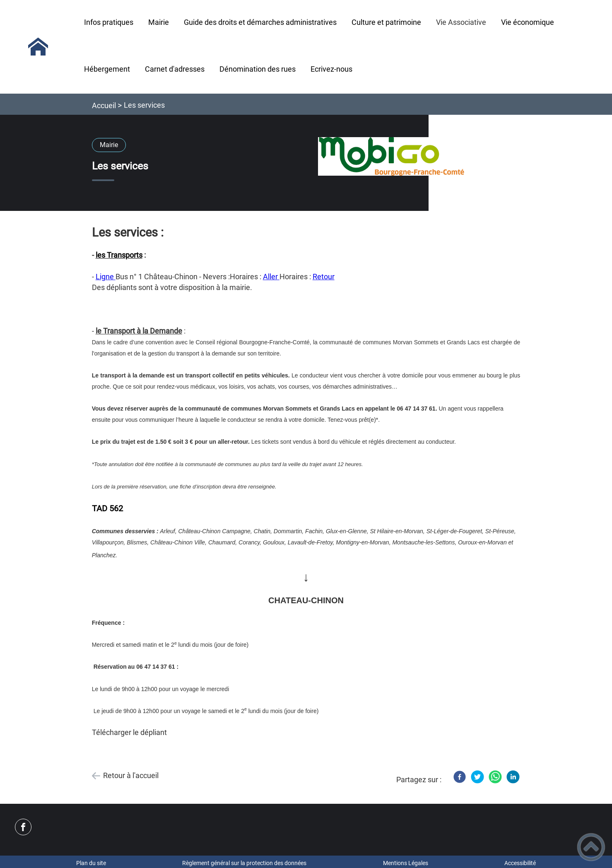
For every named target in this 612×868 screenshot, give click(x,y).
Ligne (106, 277)
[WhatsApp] (495, 777)
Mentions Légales (406, 863)
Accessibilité (520, 863)
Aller (271, 277)
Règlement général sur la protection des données (244, 863)
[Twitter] (477, 777)
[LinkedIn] (513, 777)
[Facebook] (460, 777)
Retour (324, 277)
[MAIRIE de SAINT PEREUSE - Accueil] (38, 47)
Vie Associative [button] (461, 22)
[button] (591, 847)
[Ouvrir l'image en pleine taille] (392, 157)
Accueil (104, 105)
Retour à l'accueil (131, 775)
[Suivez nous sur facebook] (23, 827)
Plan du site (91, 863)
